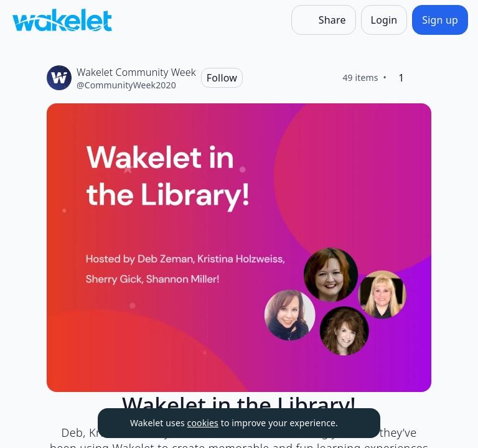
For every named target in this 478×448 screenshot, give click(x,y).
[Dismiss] (355, 423)
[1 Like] (401, 78)
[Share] (324, 20)
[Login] (384, 20)
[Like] (421, 78)
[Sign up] (440, 20)
